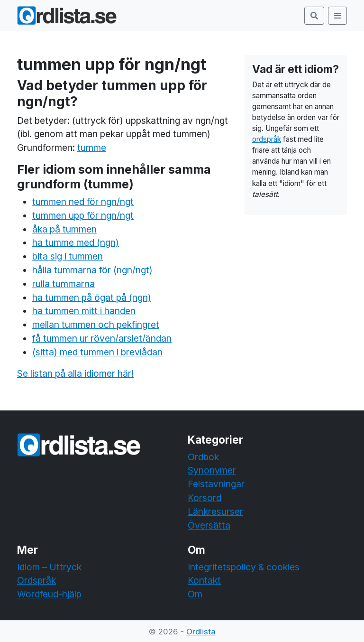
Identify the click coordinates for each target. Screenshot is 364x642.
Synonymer (212, 470)
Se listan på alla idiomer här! (75, 373)
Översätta (209, 525)
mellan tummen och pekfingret (96, 325)
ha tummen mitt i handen (84, 311)
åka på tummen (64, 229)
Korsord (205, 498)
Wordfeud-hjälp (49, 594)
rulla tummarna (64, 284)
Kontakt (204, 580)
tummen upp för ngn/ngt (83, 215)
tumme (92, 148)
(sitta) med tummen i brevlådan (97, 352)
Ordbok (203, 457)
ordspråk (267, 139)
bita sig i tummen (68, 256)
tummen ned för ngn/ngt (83, 202)
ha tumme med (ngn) (76, 242)
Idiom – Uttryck (49, 567)
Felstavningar (216, 484)
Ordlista (201, 632)
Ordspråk (36, 580)
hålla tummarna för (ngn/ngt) (92, 270)
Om (195, 594)
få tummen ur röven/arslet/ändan (102, 338)
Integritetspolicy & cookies (244, 567)
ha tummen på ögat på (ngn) (92, 298)
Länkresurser (215, 512)
